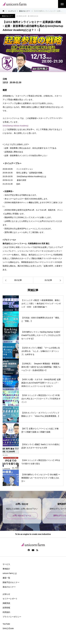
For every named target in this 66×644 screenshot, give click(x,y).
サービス (6, 564)
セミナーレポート (10, 599)
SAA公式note (8, 628)
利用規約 (6, 612)
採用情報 (6, 608)
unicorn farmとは (10, 573)
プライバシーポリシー (12, 617)
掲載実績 (6, 603)
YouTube (6, 624)
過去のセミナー (8, 16)
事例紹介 (6, 569)
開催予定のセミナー (11, 582)
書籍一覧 (6, 578)
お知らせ (6, 594)
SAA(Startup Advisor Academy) (16, 126)
